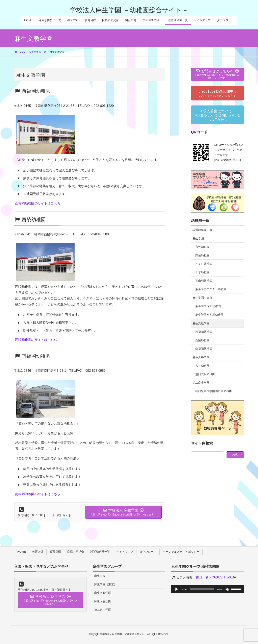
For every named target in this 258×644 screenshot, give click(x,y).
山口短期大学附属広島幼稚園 (214, 391)
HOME (22, 552)
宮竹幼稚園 (202, 247)
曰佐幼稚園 (202, 255)
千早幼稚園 (202, 272)
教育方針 (38, 552)
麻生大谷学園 (201, 357)
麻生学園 (198, 238)
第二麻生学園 (201, 383)
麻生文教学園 (201, 323)
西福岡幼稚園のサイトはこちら (38, 203)
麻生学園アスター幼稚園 (211, 289)
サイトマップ (125, 552)
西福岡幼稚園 (204, 332)
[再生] (177, 589)
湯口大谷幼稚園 (205, 374)
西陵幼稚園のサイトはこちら (36, 340)
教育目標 (55, 552)
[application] (208, 589)
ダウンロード (148, 552)
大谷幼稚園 (202, 366)
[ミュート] (227, 589)
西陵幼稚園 (202, 340)
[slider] (202, 589)
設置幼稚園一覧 (202, 230)
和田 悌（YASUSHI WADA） (217, 577)
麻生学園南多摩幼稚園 (209, 315)
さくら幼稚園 (204, 264)
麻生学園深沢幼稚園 (208, 306)
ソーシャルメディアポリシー (181, 552)
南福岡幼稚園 (204, 349)
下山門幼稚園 (204, 281)
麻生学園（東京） (204, 298)
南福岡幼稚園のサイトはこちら (38, 494)
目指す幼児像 (76, 552)
